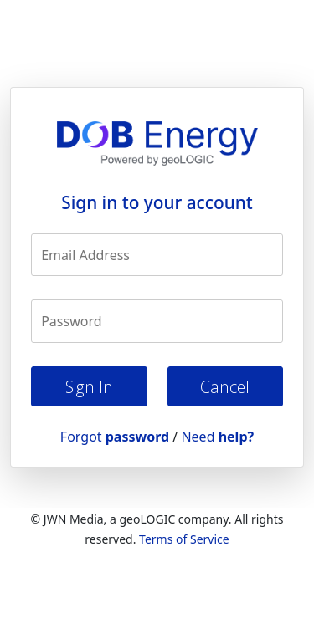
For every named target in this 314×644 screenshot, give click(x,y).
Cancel (225, 387)
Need (217, 437)
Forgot (115, 437)
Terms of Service (184, 539)
